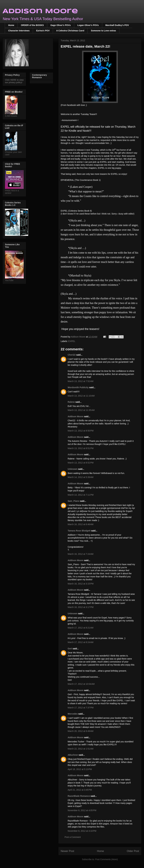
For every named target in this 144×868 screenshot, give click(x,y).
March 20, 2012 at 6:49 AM (81, 731)
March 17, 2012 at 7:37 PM (81, 708)
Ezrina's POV (43, 31)
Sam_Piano (73, 501)
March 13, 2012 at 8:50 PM (81, 431)
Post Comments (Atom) (106, 859)
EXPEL (72, 341)
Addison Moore (40, 11)
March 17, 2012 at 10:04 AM (81, 684)
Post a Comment (73, 837)
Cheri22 (72, 355)
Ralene (71, 402)
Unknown (73, 469)
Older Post (133, 851)
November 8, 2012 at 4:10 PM (82, 831)
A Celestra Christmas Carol (70, 31)
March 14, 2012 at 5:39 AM (81, 477)
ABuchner (73, 755)
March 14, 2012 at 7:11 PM (81, 495)
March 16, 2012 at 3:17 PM (81, 607)
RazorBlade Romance (79, 796)
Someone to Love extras (103, 31)
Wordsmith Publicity (78, 387)
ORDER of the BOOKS (32, 25)
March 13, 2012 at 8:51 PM (81, 448)
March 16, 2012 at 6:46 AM (81, 524)
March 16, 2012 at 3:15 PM (81, 584)
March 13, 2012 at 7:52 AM (81, 381)
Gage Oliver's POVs (61, 25)
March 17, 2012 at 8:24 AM (81, 642)
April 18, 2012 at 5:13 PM (80, 769)
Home (11, 25)
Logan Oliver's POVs (88, 25)
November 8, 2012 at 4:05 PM (82, 810)
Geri (70, 649)
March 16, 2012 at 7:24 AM (81, 554)
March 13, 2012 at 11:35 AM (81, 410)
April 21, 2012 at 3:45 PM (80, 790)
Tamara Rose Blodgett (79, 531)
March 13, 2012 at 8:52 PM (81, 463)
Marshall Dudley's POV (117, 25)
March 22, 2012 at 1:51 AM (81, 749)
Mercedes (73, 714)
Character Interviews (19, 31)
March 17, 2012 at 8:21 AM (81, 628)
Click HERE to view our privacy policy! (14, 81)
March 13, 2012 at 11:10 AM (81, 396)
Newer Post (67, 851)
